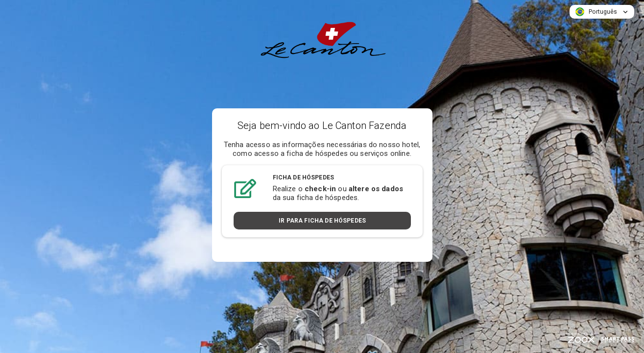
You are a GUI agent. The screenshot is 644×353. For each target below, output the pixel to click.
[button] (602, 12)
